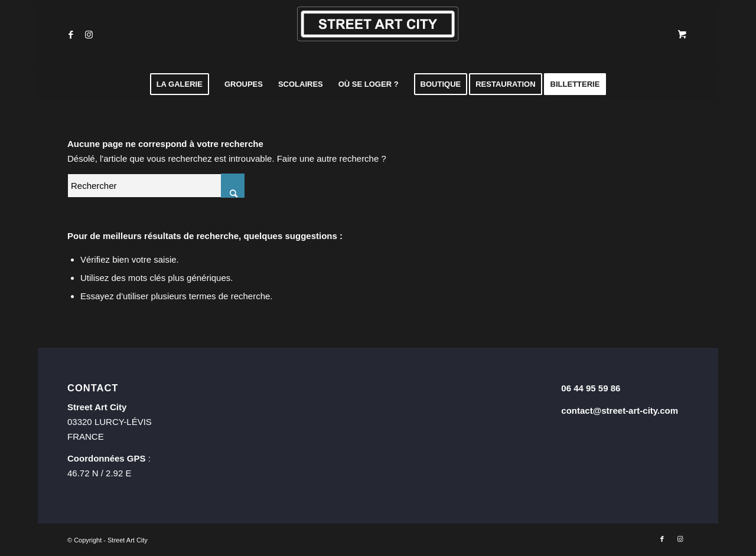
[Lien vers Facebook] (71, 35)
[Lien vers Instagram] (89, 35)
